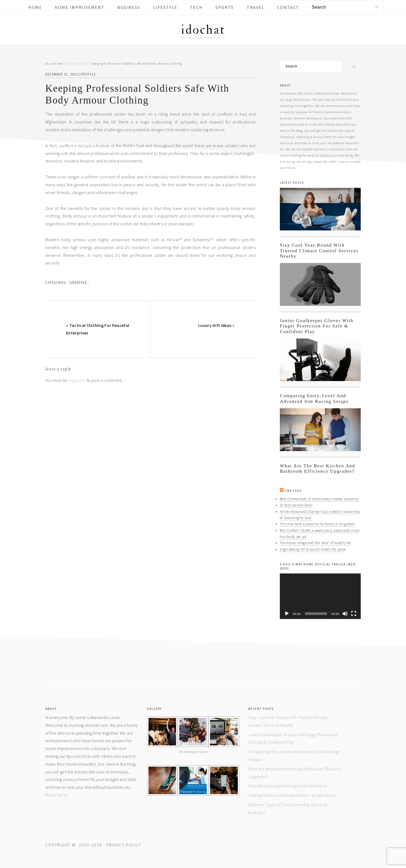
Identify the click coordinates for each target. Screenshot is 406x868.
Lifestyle (87, 74)
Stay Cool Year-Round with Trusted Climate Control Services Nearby (319, 251)
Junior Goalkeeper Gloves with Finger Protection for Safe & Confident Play (317, 326)
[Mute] (345, 613)
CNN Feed (293, 491)
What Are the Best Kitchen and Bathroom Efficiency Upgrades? (317, 468)
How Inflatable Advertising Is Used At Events (288, 785)
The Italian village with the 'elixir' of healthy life (314, 542)
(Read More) (56, 794)
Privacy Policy (124, 844)
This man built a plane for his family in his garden (317, 524)
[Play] (287, 613)
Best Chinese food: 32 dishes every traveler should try (318, 499)
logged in (77, 380)
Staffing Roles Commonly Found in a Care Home (292, 794)
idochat (203, 30)
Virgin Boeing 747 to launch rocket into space (312, 548)
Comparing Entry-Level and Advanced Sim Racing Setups (314, 398)
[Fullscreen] (354, 613)
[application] (320, 595)
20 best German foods (296, 505)
